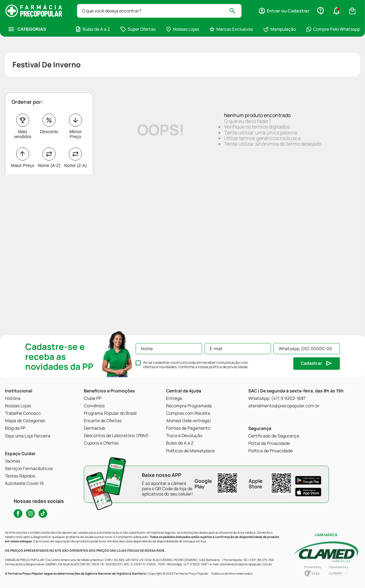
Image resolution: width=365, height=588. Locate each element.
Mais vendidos (23, 134)
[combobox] (159, 11)
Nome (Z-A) (75, 165)
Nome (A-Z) (49, 165)
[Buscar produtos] (235, 11)
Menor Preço (75, 134)
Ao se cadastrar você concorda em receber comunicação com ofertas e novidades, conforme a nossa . (196, 365)
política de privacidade (228, 367)
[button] (284, 11)
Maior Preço (23, 165)
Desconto (49, 132)
